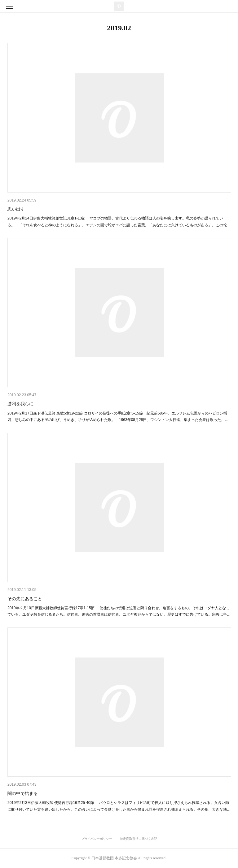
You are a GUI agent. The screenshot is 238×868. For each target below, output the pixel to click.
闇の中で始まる (23, 793)
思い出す (16, 209)
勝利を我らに (20, 404)
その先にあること (27, 599)
